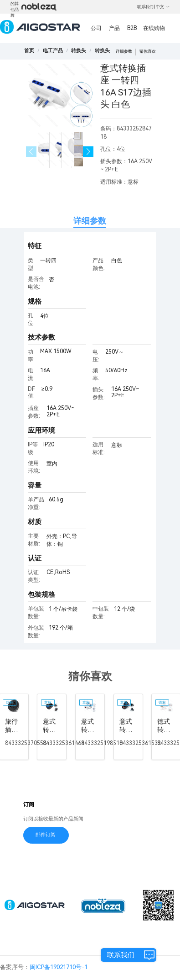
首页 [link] (29, 51)
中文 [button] (163, 7)
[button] (88, 152)
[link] (53, 51)
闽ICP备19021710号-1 (59, 967)
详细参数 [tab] (90, 221)
